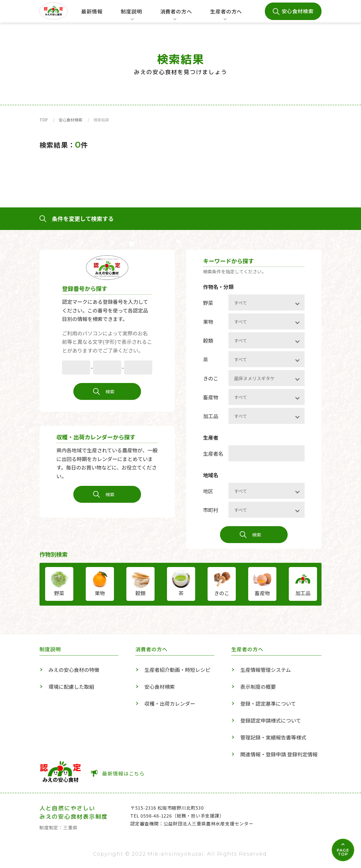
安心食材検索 (298, 11)
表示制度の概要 (258, 687)
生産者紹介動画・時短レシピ (177, 670)
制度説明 (130, 15)
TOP (44, 120)
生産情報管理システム (266, 670)
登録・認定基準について (268, 703)
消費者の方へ (176, 15)
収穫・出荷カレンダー (170, 703)
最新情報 (92, 11)
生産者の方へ (226, 15)
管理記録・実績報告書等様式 (273, 737)
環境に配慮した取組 (71, 687)
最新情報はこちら (123, 773)
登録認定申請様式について (271, 720)
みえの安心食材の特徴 (74, 670)
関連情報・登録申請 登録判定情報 (279, 754)
